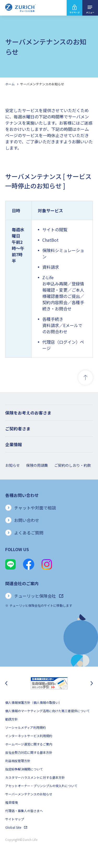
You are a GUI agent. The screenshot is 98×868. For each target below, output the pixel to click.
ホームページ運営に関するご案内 (29, 744)
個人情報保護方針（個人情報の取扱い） (33, 702)
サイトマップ (15, 819)
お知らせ (13, 465)
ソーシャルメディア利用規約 (25, 727)
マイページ (74, 12)
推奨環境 (11, 802)
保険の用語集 (37, 465)
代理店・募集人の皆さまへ (24, 811)
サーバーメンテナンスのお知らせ (29, 794)
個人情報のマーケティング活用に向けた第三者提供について (47, 711)
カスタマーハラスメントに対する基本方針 (35, 777)
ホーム (10, 84)
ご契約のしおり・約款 (73, 465)
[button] (49, 413)
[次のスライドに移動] (92, 683)
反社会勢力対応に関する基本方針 (29, 752)
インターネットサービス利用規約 (29, 736)
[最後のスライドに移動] (6, 683)
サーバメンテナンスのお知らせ (42, 84)
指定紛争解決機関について (24, 769)
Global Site (16, 827)
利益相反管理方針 (18, 761)
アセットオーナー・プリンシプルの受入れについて (41, 786)
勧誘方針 (11, 719)
